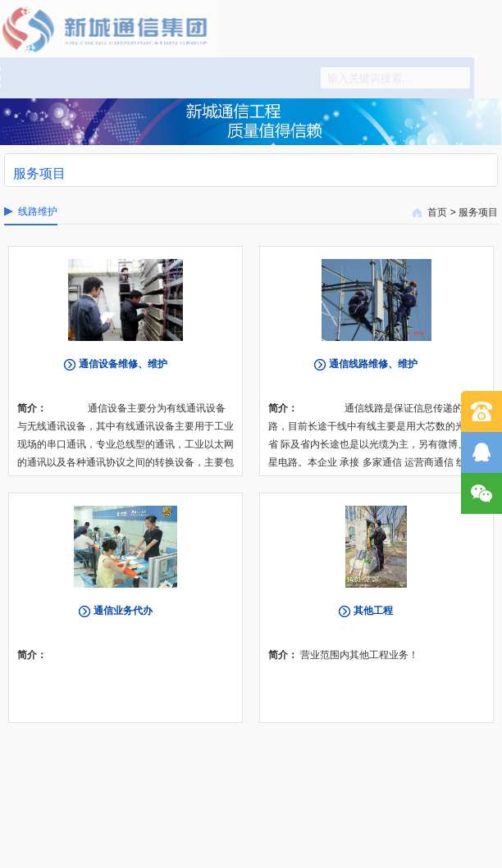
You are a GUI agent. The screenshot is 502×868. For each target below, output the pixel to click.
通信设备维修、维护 (123, 364)
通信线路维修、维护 (373, 364)
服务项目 (478, 212)
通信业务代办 (123, 611)
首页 (437, 212)
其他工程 (373, 611)
